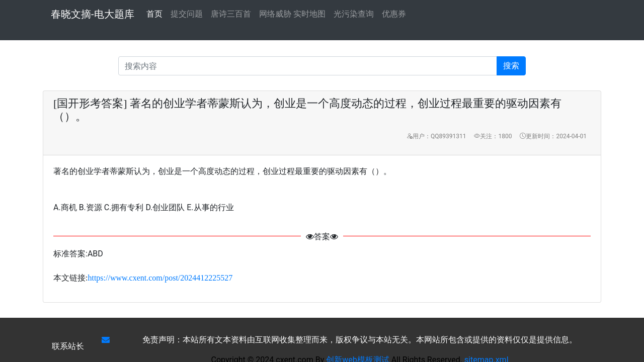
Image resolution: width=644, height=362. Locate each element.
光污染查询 (354, 14)
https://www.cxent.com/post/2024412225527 (160, 278)
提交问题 (187, 14)
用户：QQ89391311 (436, 136)
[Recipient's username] (308, 66)
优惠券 (394, 14)
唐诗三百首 (231, 14)
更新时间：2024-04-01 (553, 136)
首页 (154, 13)
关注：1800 (493, 136)
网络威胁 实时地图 (292, 14)
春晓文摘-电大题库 (93, 14)
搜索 (511, 66)
